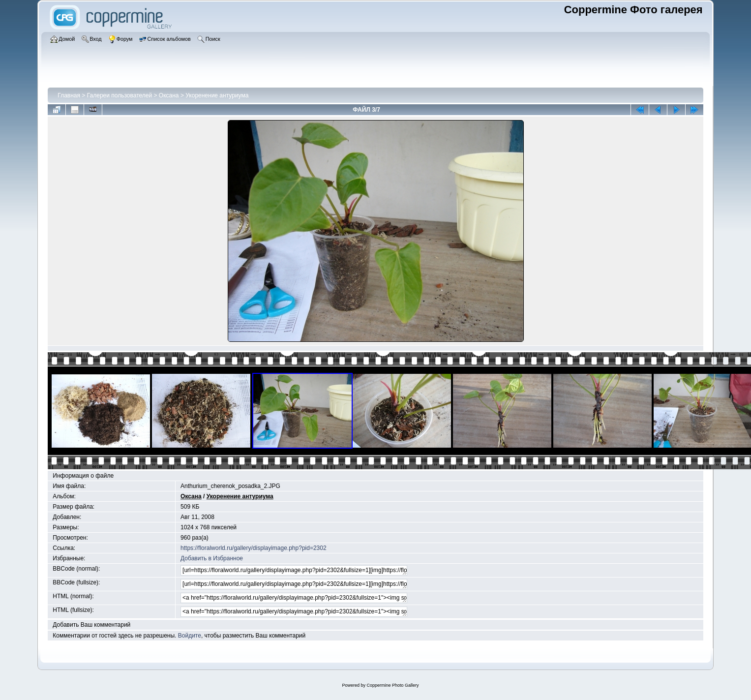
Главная (69, 95)
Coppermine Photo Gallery (392, 685)
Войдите (190, 636)
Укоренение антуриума (217, 95)
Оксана (169, 95)
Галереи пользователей (120, 95)
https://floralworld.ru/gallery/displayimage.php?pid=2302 (254, 548)
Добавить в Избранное (212, 558)
